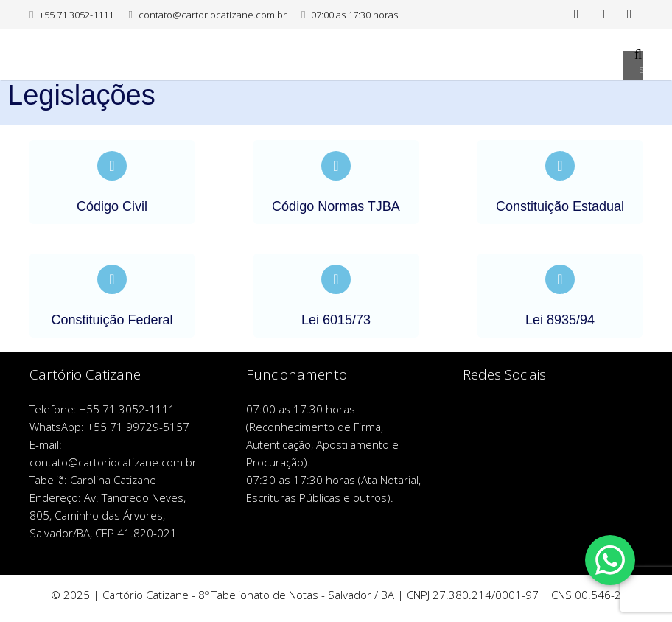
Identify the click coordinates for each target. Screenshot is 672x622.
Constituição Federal (112, 320)
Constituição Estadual (560, 206)
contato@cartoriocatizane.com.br (213, 15)
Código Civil (112, 206)
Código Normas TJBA (336, 206)
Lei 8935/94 (560, 320)
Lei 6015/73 (336, 320)
